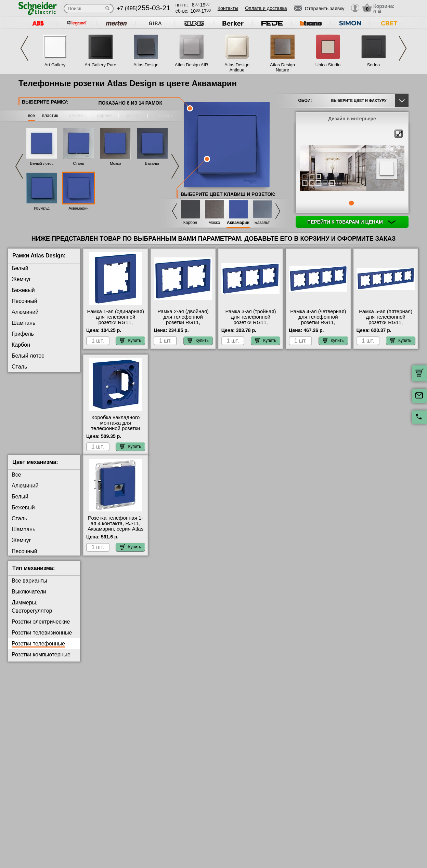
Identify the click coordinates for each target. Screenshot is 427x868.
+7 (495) (144, 8)
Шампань (23, 323)
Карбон (190, 223)
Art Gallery (55, 65)
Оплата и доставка (266, 8)
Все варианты (29, 586)
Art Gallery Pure (100, 65)
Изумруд (42, 208)
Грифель (23, 334)
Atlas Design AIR (192, 65)
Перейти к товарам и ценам (351, 222)
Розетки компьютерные (41, 660)
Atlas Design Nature (282, 67)
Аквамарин (79, 208)
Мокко (115, 163)
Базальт (152, 163)
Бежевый (23, 290)
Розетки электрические (41, 627)
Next (403, 48)
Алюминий (25, 312)
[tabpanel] (352, 169)
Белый (20, 268)
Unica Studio (328, 65)
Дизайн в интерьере (352, 119)
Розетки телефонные (38, 649)
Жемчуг (21, 279)
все (32, 115)
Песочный (24, 301)
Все (16, 480)
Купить (130, 340)
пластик (50, 115)
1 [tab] (351, 203)
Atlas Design (146, 65)
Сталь (79, 163)
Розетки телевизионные (42, 638)
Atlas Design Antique (237, 67)
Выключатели (29, 597)
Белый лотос (42, 163)
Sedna (374, 65)
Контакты (228, 8)
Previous (24, 48)
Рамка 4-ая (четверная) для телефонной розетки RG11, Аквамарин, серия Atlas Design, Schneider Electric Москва (318, 325)
